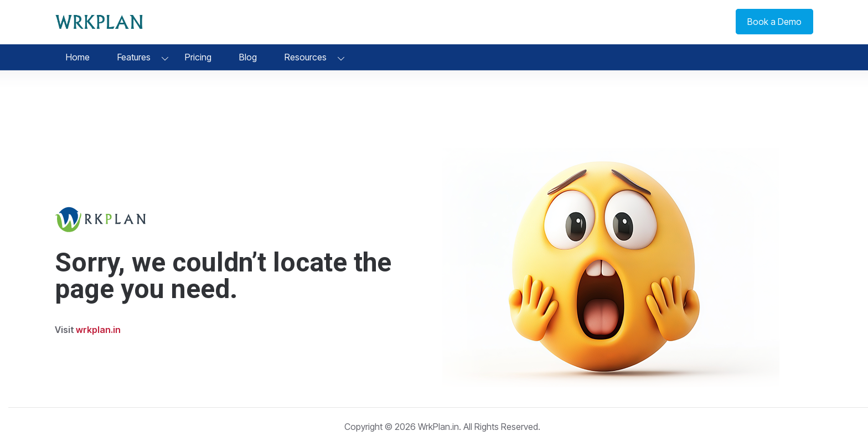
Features (134, 57)
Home (78, 57)
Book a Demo (774, 22)
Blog (248, 57)
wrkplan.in (98, 330)
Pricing (198, 57)
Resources (306, 57)
